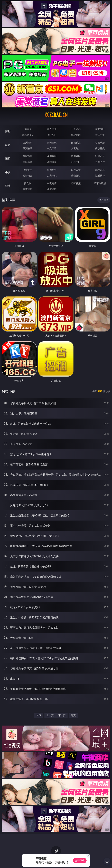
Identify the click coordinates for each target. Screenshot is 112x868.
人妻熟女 (76, 148)
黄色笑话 (76, 176)
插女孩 (28, 183)
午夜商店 (52, 183)
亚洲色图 (52, 156)
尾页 (73, 715)
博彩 (8, 131)
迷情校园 (28, 176)
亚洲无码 (28, 143)
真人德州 (52, 129)
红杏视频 (28, 189)
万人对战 (76, 129)
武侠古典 (100, 170)
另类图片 (100, 162)
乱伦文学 (52, 170)
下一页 (62, 715)
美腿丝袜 (28, 162)
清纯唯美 (52, 162)
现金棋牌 (76, 135)
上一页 (50, 715)
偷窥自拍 (28, 156)
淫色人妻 (76, 170)
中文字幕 (52, 148)
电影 (8, 145)
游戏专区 (100, 129)
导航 (8, 186)
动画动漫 (100, 143)
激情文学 (28, 170)
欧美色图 (76, 156)
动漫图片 (100, 156)
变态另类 (100, 148)
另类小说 (52, 176)
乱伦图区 (76, 162)
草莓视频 (76, 183)
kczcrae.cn (56, 115)
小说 (8, 172)
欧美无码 (52, 143)
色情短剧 (52, 189)
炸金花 (52, 135)
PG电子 (28, 129)
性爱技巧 (100, 176)
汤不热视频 (100, 183)
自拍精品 (76, 143)
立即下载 (80, 860)
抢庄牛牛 (100, 135)
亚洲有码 (28, 148)
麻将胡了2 (28, 135)
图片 (8, 159)
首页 (39, 715)
